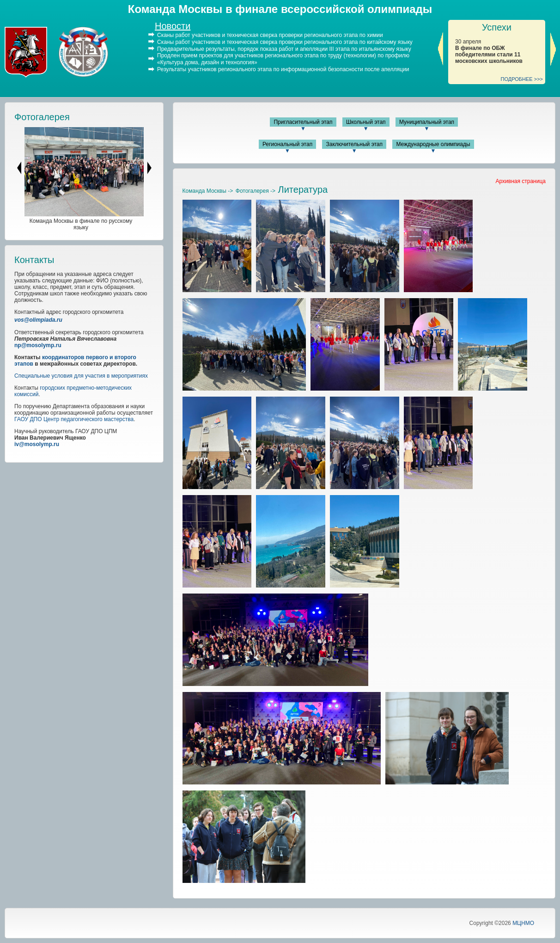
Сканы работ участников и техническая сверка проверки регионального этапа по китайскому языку (285, 42)
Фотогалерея (42, 117)
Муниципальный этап (427, 122)
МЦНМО (523, 923)
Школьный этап (366, 122)
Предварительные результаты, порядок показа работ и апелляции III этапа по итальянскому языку (284, 49)
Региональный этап (287, 144)
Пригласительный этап (303, 122)
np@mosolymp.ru (38, 345)
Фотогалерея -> (256, 191)
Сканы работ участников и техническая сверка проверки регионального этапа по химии (270, 35)
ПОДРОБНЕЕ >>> (522, 79)
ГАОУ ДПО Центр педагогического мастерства (74, 419)
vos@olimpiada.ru (38, 320)
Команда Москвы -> (208, 191)
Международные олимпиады (433, 144)
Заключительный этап (354, 144)
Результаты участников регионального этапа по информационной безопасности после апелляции (283, 69)
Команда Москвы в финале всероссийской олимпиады (280, 9)
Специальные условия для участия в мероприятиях (81, 376)
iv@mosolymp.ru (37, 444)
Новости (173, 26)
